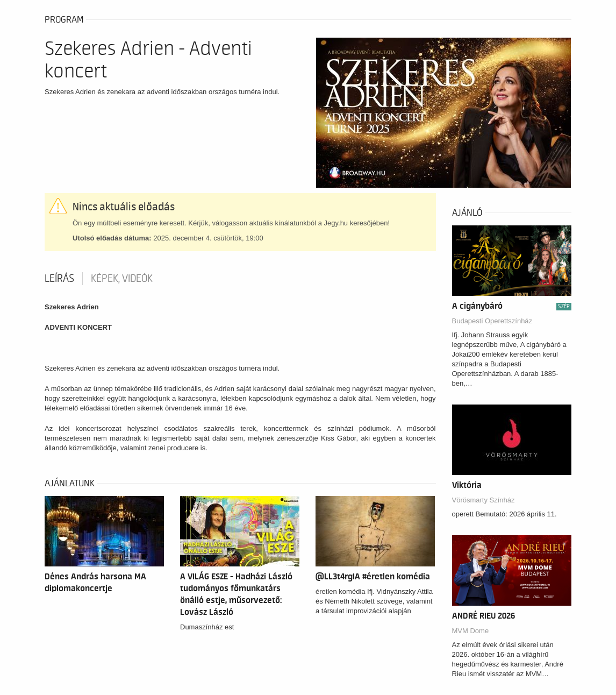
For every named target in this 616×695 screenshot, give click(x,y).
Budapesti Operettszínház (492, 321)
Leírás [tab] (59, 279)
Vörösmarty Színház (484, 500)
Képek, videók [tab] (122, 279)
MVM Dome (471, 631)
